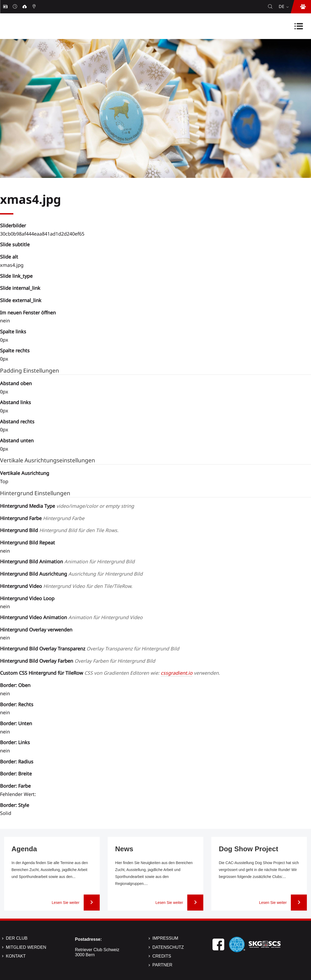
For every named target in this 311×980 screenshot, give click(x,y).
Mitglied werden (26, 947)
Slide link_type (16, 276)
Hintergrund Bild (59, 530)
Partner (162, 965)
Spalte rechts (15, 350)
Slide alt (9, 257)
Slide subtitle (15, 244)
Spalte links (13, 331)
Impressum (165, 938)
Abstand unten (17, 440)
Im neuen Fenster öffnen (28, 313)
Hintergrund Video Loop (27, 598)
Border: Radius (17, 762)
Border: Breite (16, 774)
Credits (162, 956)
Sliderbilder (13, 225)
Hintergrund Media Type (67, 506)
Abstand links (15, 402)
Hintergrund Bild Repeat (27, 542)
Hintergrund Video (66, 586)
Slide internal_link (20, 288)
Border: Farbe (15, 786)
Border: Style (15, 805)
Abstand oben (16, 383)
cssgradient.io (177, 673)
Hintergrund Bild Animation (67, 561)
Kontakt (16, 956)
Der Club (17, 938)
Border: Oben (15, 685)
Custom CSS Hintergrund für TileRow (110, 673)
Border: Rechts (17, 704)
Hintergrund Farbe (42, 518)
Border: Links (15, 742)
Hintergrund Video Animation (71, 617)
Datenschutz (168, 947)
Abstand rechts (17, 421)
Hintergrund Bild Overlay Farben (78, 661)
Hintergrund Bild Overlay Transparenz (90, 649)
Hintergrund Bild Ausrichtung (71, 574)
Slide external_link (21, 300)
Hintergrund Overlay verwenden (36, 630)
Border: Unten (16, 723)
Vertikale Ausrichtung (25, 473)
